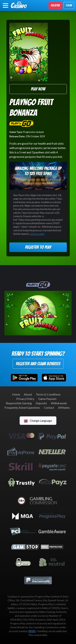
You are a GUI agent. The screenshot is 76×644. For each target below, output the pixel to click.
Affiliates (64, 407)
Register (55, 5)
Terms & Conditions (48, 394)
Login (69, 5)
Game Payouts (47, 399)
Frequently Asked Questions (22, 407)
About (28, 394)
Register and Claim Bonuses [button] (38, 364)
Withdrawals (59, 403)
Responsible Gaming (19, 403)
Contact (49, 407)
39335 (32, 631)
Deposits (41, 403)
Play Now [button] (38, 89)
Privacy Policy (25, 399)
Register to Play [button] (38, 247)
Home (16, 394)
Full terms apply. (37, 234)
